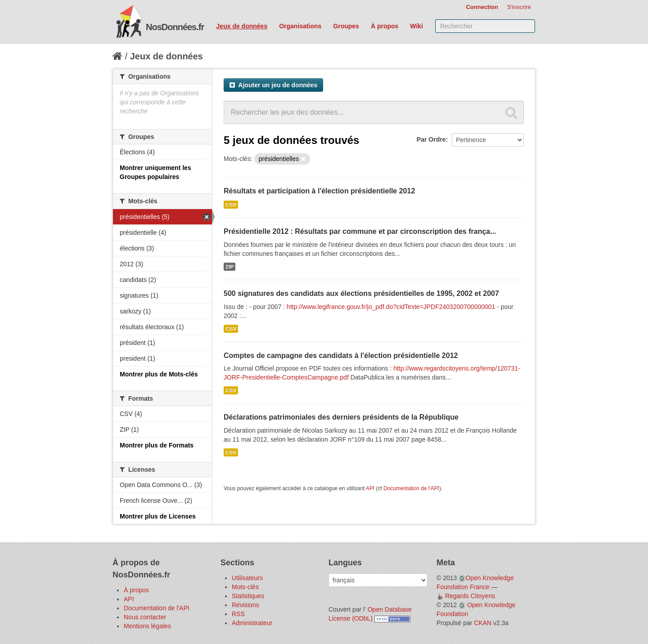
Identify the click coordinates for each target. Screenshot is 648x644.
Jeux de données (242, 26)
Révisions (245, 605)
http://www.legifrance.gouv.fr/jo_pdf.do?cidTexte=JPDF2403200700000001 (391, 307)
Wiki (416, 26)
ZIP (229, 267)
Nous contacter (145, 617)
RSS (238, 614)
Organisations (300, 26)
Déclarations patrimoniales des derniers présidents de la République (341, 417)
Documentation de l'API (411, 488)
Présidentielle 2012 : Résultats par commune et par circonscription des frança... (360, 231)
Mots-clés (245, 587)
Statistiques (248, 596)
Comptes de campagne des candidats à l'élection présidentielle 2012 (341, 356)
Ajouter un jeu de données (273, 85)
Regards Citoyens (470, 596)
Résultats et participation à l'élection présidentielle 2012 (319, 191)
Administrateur (252, 623)
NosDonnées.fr (175, 27)
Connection (482, 7)
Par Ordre (431, 139)
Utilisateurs (247, 578)
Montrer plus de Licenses (158, 516)
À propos (385, 26)
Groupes (346, 26)
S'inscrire (519, 7)
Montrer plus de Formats (157, 445)
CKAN (483, 623)
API (370, 488)
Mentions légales (147, 626)
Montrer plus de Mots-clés (159, 374)
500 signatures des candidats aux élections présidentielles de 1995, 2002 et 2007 (361, 293)
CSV (231, 205)
